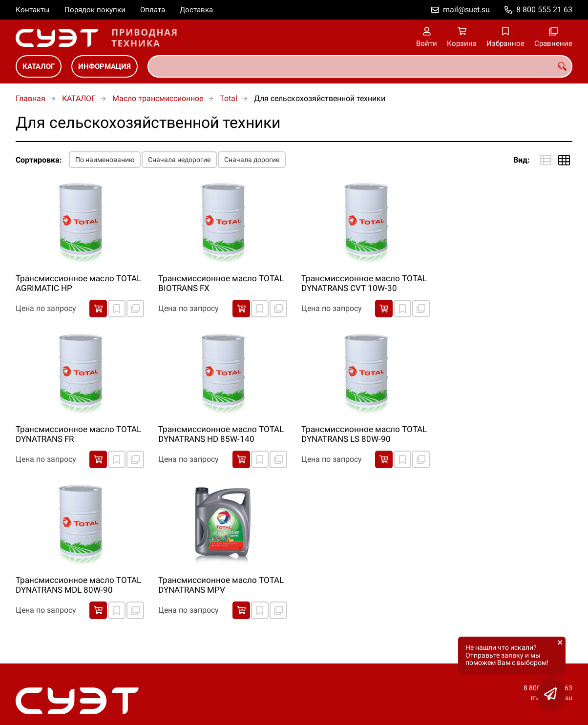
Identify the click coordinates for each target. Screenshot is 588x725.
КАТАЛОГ (39, 66)
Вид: (522, 160)
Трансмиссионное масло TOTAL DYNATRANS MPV (221, 585)
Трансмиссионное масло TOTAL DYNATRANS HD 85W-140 (221, 434)
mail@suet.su (466, 10)
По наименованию (105, 160)
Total (229, 98)
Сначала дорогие (252, 160)
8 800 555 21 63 (544, 10)
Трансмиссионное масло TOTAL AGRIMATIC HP (78, 283)
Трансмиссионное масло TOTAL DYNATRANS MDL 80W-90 (78, 585)
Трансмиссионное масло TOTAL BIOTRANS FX (221, 283)
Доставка (196, 10)
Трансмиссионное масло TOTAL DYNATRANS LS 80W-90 (364, 434)
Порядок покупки (95, 10)
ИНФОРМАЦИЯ (105, 66)
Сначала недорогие (179, 160)
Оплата (153, 10)
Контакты (33, 10)
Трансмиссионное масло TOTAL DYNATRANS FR (78, 434)
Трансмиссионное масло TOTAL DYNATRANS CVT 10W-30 (364, 283)
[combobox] (360, 66)
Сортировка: (39, 160)
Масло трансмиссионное (158, 98)
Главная (31, 98)
